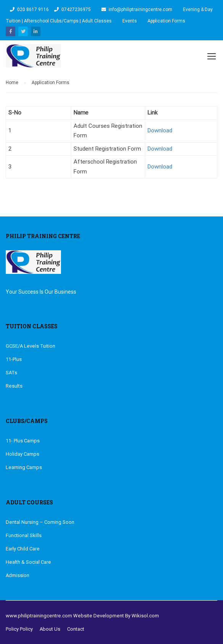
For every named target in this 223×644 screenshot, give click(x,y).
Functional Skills (24, 535)
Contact (76, 629)
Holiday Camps (22, 454)
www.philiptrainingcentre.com (39, 615)
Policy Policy (19, 629)
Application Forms (166, 21)
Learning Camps (24, 467)
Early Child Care (23, 548)
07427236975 (76, 10)
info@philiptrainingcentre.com (140, 10)
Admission (18, 575)
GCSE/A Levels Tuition (30, 346)
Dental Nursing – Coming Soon (40, 522)
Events (130, 21)
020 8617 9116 (33, 10)
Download (160, 130)
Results (14, 386)
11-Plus (14, 359)
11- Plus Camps (23, 440)
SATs (11, 372)
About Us (50, 629)
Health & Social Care (28, 562)
